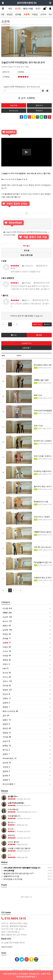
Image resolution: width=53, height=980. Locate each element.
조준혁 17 (7, 643)
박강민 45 (7, 634)
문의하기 (26, 970)
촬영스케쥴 (28, 9)
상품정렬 (27, 348)
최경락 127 (7, 690)
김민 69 (6, 716)
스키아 (43, 14)
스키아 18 (7, 651)
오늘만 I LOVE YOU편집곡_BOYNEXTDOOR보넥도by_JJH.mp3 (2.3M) (27, 234)
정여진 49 (7, 728)
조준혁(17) (27, 343)
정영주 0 (6, 724)
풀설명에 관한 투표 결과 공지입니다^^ (17, 873)
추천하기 (39, 111)
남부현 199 (7, 630)
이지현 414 (7, 608)
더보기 (47, 324)
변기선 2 (6, 750)
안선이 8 (6, 694)
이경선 (35, 14)
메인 (10, 9)
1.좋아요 (5, 295)
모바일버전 (37, 970)
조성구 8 (6, 741)
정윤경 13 (7, 733)
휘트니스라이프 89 (10, 711)
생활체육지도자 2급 (10, 876)
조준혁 (27, 14)
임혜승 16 (7, 746)
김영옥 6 (6, 703)
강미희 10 (7, 763)
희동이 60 (7, 626)
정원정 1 (6, 707)
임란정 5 (6, 771)
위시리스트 (14, 111)
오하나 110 (7, 681)
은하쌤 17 (7, 638)
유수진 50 (7, 673)
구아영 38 (7, 737)
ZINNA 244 (7, 613)
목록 (39, 335)
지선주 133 (7, 617)
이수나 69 (7, 677)
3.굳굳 (4, 261)
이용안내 (15, 970)
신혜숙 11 (7, 698)
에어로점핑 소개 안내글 (12, 879)
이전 (14, 335)
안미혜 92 (7, 686)
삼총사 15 (7, 720)
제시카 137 (7, 621)
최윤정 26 (7, 660)
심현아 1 (6, 754)
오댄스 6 (6, 664)
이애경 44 (7, 656)
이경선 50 (7, 647)
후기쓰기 (37, 324)
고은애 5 (6, 767)
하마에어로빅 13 (9, 758)
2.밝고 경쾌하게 (8, 278)
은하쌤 (18, 14)
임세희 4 (6, 776)
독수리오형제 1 (9, 784)
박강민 (10, 14)
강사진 (18, 9)
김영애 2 (6, 780)
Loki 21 (6, 668)
